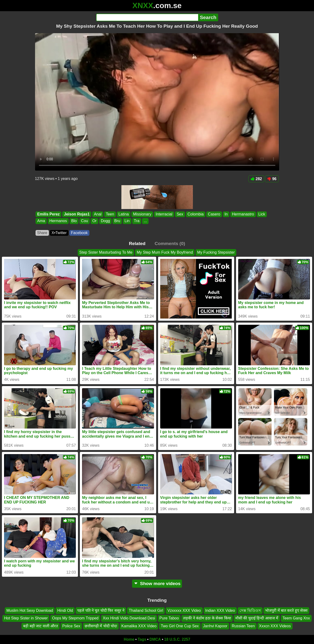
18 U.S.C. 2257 (177, 639)
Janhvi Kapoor (215, 626)
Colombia (196, 214)
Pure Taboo (169, 618)
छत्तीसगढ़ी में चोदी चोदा (101, 626)
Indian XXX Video (220, 610)
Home (129, 639)
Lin (127, 221)
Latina (124, 214)
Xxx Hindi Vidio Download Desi (129, 618)
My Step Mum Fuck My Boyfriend (165, 252)
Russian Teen (243, 626)
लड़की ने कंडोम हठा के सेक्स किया (207, 618)
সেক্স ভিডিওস (250, 610)
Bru (117, 221)
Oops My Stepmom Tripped (75, 618)
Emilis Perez (48, 214)
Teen (110, 214)
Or (94, 221)
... (145, 221)
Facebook (79, 233)
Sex (180, 214)
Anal (98, 214)
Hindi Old (65, 610)
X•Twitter (59, 233)
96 (272, 179)
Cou (84, 221)
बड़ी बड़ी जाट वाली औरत (41, 626)
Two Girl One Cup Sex (180, 626)
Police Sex (71, 626)
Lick (262, 214)
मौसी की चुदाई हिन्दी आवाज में (257, 618)
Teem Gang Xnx (296, 618)
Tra (136, 221)
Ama (41, 221)
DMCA (155, 639)
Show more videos (157, 584)
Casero (214, 214)
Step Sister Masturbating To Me (106, 252)
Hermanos (58, 221)
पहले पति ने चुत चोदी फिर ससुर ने (101, 610)
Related (137, 243)
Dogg (105, 221)
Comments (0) (170, 243)
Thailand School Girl (146, 610)
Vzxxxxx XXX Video (184, 610)
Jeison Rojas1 (77, 214)
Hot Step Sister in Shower (26, 618)
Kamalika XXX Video (139, 626)
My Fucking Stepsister (216, 252)
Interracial (164, 214)
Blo (74, 221)
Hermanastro (243, 214)
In (226, 214)
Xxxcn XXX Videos (275, 626)
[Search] (147, 17)
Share (42, 233)
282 (256, 179)
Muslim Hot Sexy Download (30, 610)
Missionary (142, 214)
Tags (142, 639)
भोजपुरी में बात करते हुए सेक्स (286, 610)
